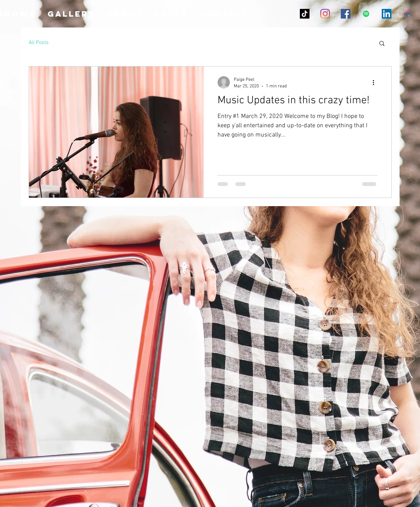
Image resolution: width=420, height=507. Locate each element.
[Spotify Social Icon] (366, 14)
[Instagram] (325, 14)
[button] (382, 44)
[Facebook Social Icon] (346, 14)
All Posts (39, 43)
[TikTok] (305, 14)
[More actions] (376, 82)
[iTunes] (407, 14)
